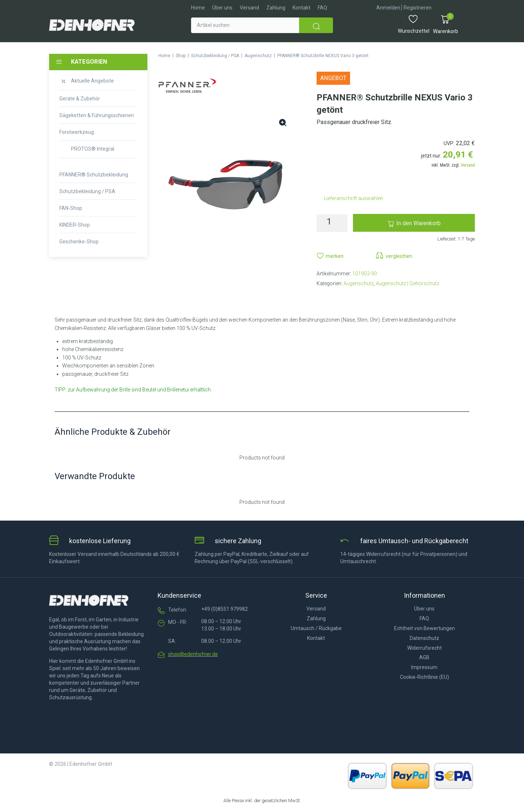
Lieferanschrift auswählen (354, 198)
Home (164, 56)
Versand (468, 165)
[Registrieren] (418, 8)
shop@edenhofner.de (193, 654)
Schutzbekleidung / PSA (215, 56)
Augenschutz (258, 56)
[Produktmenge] (332, 223)
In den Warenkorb (418, 223)
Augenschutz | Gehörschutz (408, 283)
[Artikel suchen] (245, 25)
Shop (181, 56)
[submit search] (316, 25)
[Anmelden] (388, 8)
